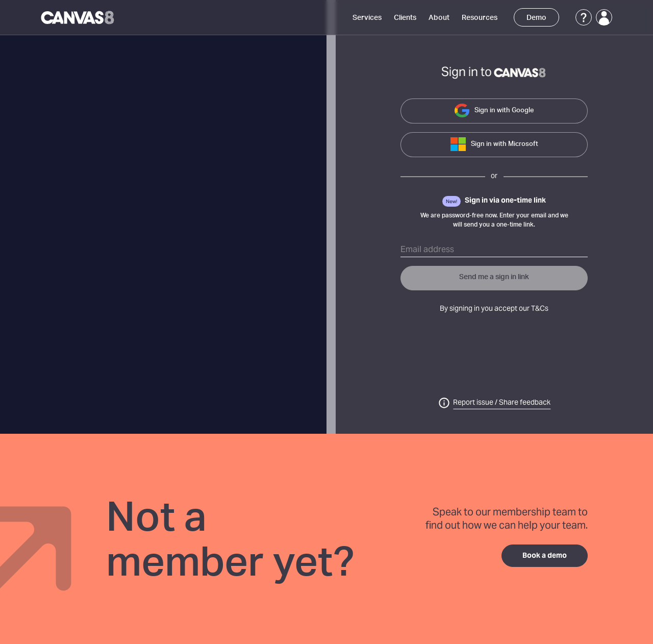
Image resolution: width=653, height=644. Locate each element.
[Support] (584, 17)
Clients (405, 18)
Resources (480, 18)
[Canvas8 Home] (78, 17)
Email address (427, 250)
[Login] (604, 17)
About (439, 18)
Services (367, 18)
